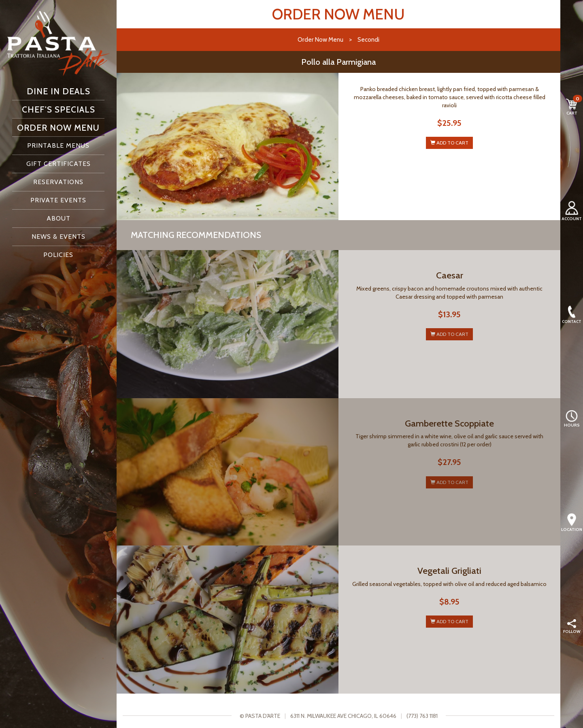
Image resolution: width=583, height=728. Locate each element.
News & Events (59, 237)
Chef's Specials (59, 109)
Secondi (368, 39)
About (59, 218)
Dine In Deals (59, 91)
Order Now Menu (58, 127)
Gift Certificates (59, 164)
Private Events (58, 200)
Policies (58, 255)
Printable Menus (58, 145)
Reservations (58, 182)
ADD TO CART (449, 143)
